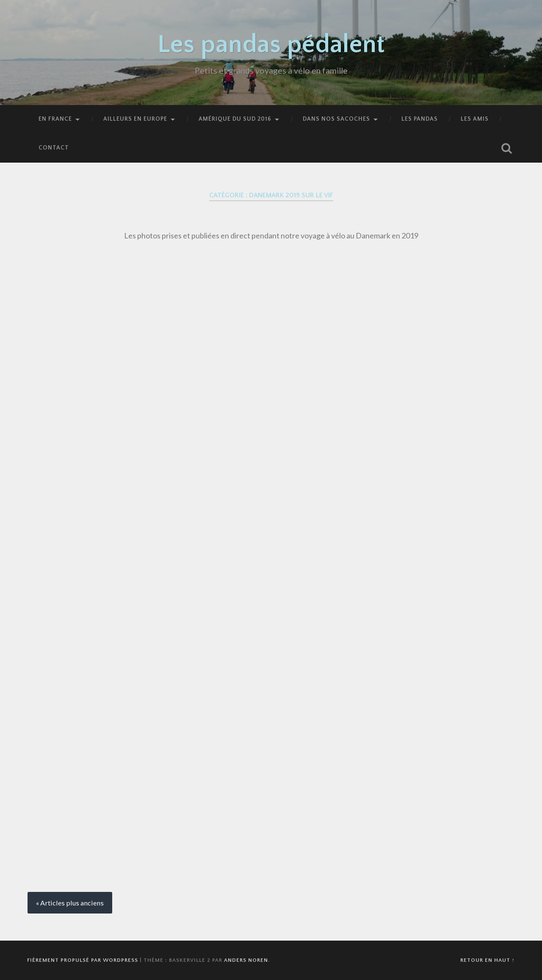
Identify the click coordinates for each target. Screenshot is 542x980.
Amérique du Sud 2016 (235, 119)
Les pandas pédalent (271, 45)
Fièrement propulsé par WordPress (83, 960)
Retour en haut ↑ (488, 960)
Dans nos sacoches (336, 119)
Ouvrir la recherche (506, 148)
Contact (54, 148)
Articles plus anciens (72, 903)
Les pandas (420, 119)
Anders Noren (246, 960)
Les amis (475, 119)
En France (55, 119)
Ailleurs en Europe (135, 119)
